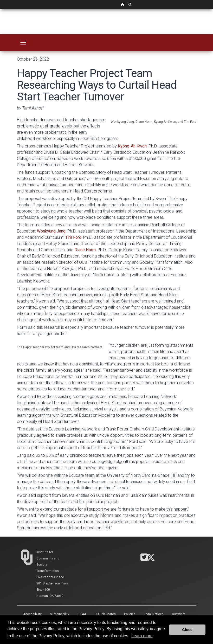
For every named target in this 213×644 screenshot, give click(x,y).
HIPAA (82, 614)
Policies (130, 614)
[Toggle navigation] (23, 43)
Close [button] (187, 630)
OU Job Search (105, 614)
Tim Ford (73, 237)
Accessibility (32, 614)
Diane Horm (85, 250)
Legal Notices (154, 614)
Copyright (179, 614)
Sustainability (60, 614)
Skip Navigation (0, 9)
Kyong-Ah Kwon (132, 146)
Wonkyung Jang (51, 231)
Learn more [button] (142, 636)
